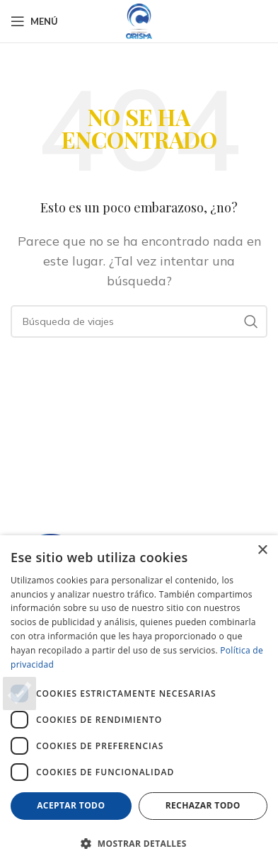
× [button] (262, 550)
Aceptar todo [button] (71, 805)
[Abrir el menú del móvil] (34, 21)
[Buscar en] (139, 321)
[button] (139, 843)
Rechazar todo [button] (203, 805)
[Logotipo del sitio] (139, 20)
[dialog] (139, 702)
